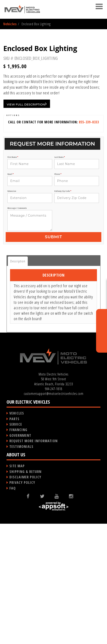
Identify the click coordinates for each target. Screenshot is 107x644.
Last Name (60, 277)
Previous (11, 91)
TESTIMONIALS (21, 567)
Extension (12, 311)
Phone (58, 294)
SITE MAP (17, 586)
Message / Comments (17, 328)
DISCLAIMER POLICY (25, 597)
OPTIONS (13, 235)
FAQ (13, 608)
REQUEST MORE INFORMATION (34, 561)
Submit (53, 357)
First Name (13, 277)
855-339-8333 (89, 242)
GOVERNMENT (20, 556)
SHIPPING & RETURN (25, 592)
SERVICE (16, 545)
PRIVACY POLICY (22, 603)
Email (10, 294)
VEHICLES (17, 534)
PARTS (14, 539)
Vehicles (10, 24)
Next (97, 91)
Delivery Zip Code (63, 311)
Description (18, 381)
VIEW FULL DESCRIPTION (27, 224)
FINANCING (18, 550)
